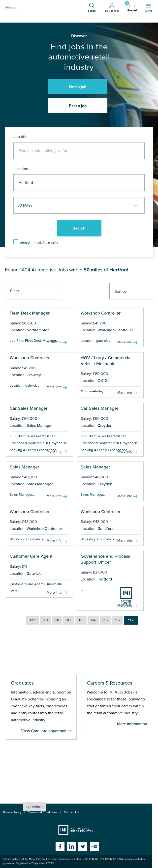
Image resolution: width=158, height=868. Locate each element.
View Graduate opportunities (46, 731)
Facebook (60, 846)
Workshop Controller (101, 313)
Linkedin (71, 846)
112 (69, 620)
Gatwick (34, 574)
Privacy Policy (12, 812)
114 (93, 620)
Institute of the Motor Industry (76, 830)
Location (21, 169)
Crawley (34, 375)
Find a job (78, 87)
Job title (20, 137)
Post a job (78, 106)
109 (32, 620)
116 (117, 620)
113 (81, 620)
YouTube (94, 846)
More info (54, 342)
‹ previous (35, 807)
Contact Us (71, 812)
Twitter (83, 846)
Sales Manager (40, 426)
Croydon (105, 426)
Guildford (106, 529)
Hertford (105, 579)
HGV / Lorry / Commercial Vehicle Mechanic (106, 361)
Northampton (38, 330)
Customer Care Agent (31, 556)
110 (45, 620)
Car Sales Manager (29, 408)
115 (105, 620)
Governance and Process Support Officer (105, 559)
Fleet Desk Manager (30, 313)
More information (132, 724)
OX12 (102, 381)
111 (57, 620)
